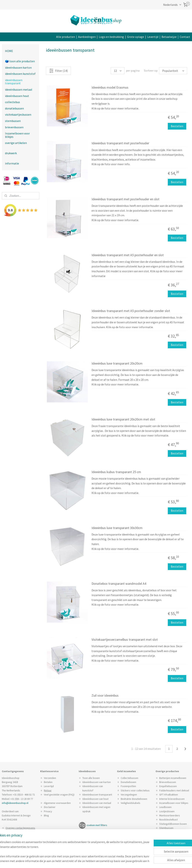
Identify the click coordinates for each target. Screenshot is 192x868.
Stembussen (166, 828)
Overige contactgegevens (20, 828)
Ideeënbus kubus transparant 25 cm (116, 472)
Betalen (48, 782)
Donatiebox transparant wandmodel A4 (119, 584)
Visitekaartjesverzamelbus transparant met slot (125, 640)
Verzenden (50, 778)
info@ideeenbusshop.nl (15, 803)
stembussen (13, 121)
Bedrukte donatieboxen (134, 799)
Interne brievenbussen (172, 799)
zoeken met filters (97, 825)
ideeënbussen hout (17, 96)
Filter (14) (58, 71)
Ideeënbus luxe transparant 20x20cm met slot (123, 419)
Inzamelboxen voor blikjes (17, 135)
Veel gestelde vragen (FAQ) (59, 795)
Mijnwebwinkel (144, 861)
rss (106, 861)
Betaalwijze (169, 37)
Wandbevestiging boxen (173, 845)
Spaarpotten (166, 832)
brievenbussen (14, 127)
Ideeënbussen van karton (97, 782)
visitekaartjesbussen (18, 114)
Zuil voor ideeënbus (105, 696)
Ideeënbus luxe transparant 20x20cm (117, 364)
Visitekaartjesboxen (170, 836)
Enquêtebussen (168, 786)
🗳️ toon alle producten (20, 61)
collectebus (12, 102)
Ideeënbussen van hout (95, 799)
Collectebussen (129, 778)
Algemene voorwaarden (57, 803)
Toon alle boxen (91, 778)
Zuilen (163, 840)
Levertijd (153, 37)
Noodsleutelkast (168, 820)
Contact (185, 37)
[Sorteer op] (173, 71)
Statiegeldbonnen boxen (173, 824)
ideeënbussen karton (18, 68)
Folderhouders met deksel (174, 790)
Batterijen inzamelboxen (173, 778)
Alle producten (66, 37)
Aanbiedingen (87, 37)
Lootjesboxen (167, 811)
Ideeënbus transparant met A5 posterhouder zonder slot (131, 311)
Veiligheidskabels (131, 803)
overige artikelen (16, 143)
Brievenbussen (168, 782)
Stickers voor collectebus (135, 790)
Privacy (48, 811)
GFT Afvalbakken (169, 795)
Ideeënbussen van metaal (97, 803)
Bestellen (177, 126)
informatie (12, 163)
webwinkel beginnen (118, 861)
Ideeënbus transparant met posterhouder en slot (125, 199)
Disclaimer (50, 807)
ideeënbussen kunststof (20, 74)
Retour (48, 790)
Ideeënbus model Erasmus (110, 87)
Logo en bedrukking (111, 37)
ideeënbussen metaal (19, 90)
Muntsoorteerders (170, 815)
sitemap (100, 861)
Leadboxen (165, 807)
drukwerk (11, 153)
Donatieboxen (128, 782)
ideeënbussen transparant (14, 82)
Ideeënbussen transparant (97, 795)
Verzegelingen (129, 795)
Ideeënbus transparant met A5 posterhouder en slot (128, 255)
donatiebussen (14, 108)
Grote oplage (136, 37)
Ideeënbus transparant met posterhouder (120, 143)
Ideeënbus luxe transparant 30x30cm (117, 528)
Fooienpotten (128, 786)
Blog (46, 815)
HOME (9, 51)
